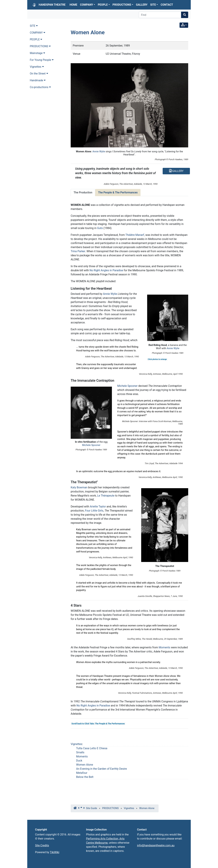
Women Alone (88, 32)
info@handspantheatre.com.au (156, 845)
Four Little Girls (94, 511)
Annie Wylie (99, 152)
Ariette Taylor (98, 507)
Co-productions (40, 87)
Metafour (82, 773)
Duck (79, 761)
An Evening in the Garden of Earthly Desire (102, 769)
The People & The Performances (118, 192)
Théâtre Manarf (135, 235)
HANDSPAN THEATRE (52, 5)
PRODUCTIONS (123, 5)
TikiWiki (55, 852)
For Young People (42, 60)
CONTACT (167, 5)
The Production (83, 192)
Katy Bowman (79, 487)
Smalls (80, 752)
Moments (165, 647)
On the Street (39, 74)
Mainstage (37, 53)
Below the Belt (85, 777)
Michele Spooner (91, 445)
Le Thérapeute (106, 496)
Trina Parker (78, 251)
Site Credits (42, 845)
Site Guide (92, 808)
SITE (154, 5)
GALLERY (142, 5)
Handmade (38, 80)
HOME (73, 5)
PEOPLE (104, 5)
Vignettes (76, 744)
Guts (100, 228)
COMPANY (88, 5)
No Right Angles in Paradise (106, 270)
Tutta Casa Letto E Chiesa (92, 748)
